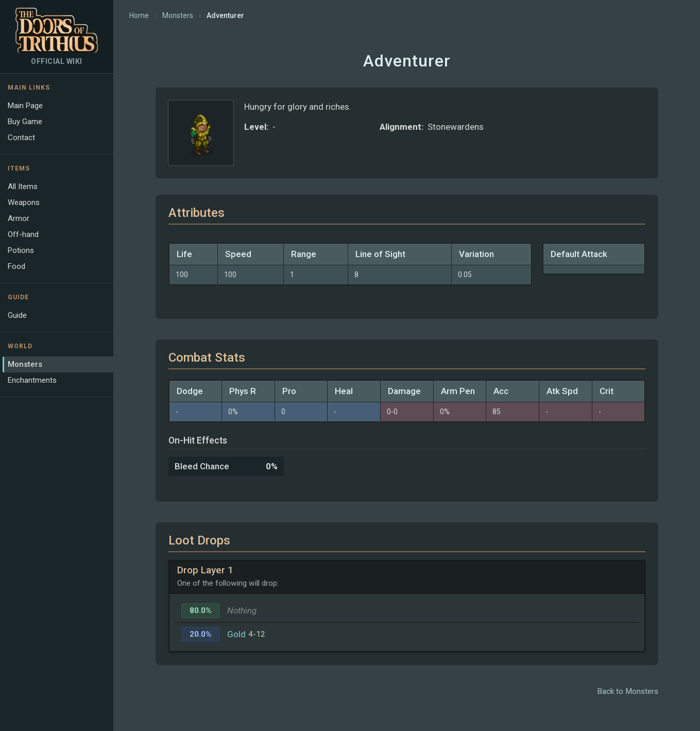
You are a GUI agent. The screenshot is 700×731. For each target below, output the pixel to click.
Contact (21, 138)
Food (16, 266)
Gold (236, 634)
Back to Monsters (628, 691)
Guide (17, 315)
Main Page (25, 106)
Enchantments (32, 380)
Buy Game (25, 122)
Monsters (25, 364)
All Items (23, 186)
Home (139, 15)
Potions (21, 250)
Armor (19, 218)
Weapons (24, 202)
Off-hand (23, 234)
